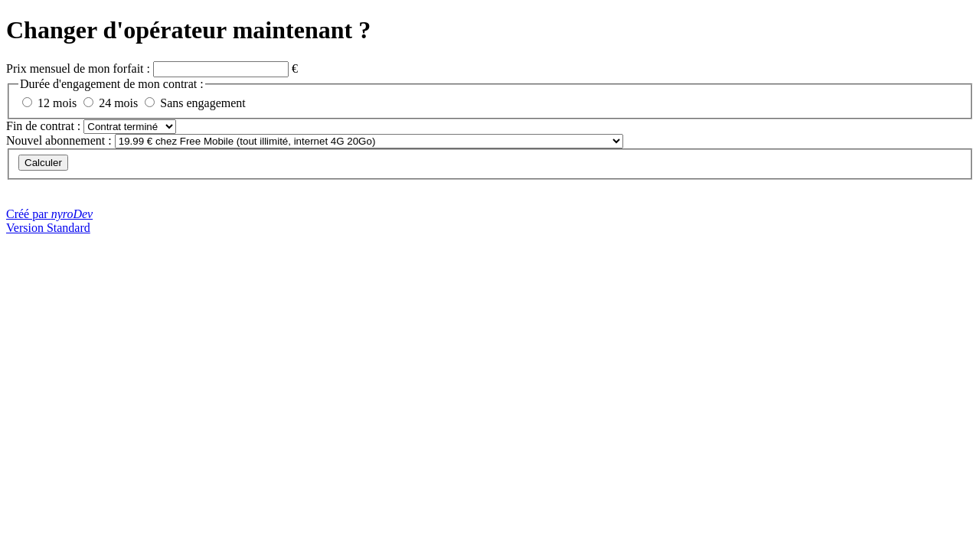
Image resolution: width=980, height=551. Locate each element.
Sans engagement (203, 103)
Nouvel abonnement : (59, 140)
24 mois (118, 103)
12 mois (57, 103)
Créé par (49, 214)
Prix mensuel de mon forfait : (80, 68)
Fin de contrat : (45, 126)
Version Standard (48, 228)
